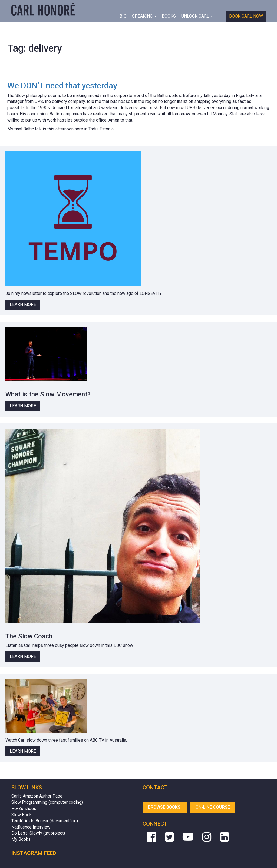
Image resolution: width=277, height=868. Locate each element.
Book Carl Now (246, 16)
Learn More (23, 305)
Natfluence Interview (31, 827)
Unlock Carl (197, 16)
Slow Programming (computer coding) (47, 802)
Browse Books (165, 807)
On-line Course (213, 807)
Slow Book (22, 815)
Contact (155, 788)
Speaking (144, 16)
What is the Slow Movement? (48, 394)
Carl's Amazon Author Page (37, 796)
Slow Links (27, 788)
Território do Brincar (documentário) (45, 821)
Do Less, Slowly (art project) (38, 833)
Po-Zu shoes (24, 808)
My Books (21, 839)
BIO (123, 16)
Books (169, 16)
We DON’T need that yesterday (62, 85)
